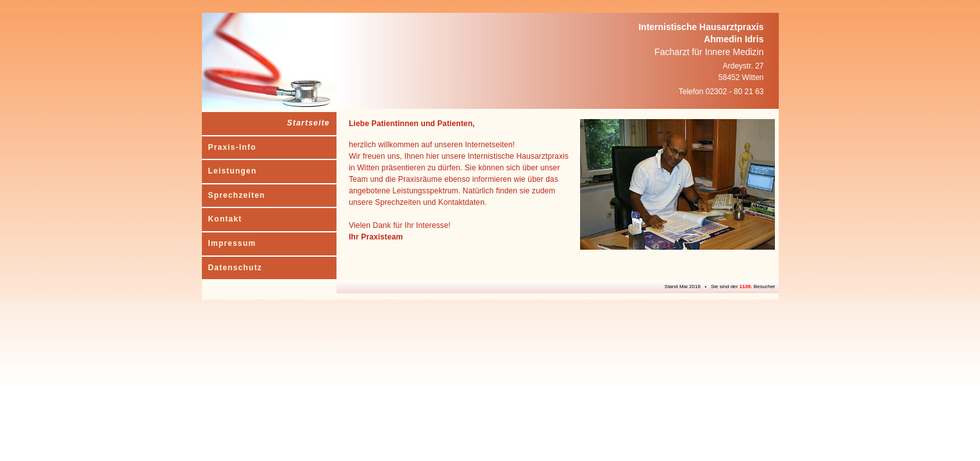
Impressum (232, 243)
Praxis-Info (232, 147)
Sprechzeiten (237, 195)
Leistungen (233, 171)
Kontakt (225, 219)
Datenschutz (236, 268)
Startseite (309, 123)
